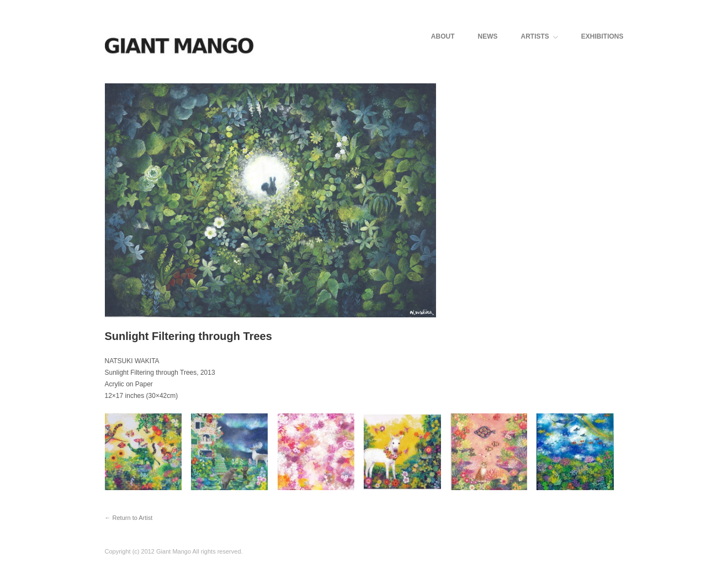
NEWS (487, 36)
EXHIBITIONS (602, 36)
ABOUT (443, 36)
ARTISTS (539, 36)
